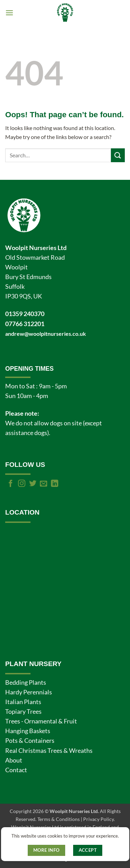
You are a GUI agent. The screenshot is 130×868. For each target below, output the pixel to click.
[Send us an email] (44, 484)
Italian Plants (23, 702)
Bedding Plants (26, 682)
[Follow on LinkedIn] (55, 484)
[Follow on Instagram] (22, 484)
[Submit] (118, 155)
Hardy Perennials (29, 692)
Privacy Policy (98, 819)
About (14, 760)
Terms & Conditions (59, 819)
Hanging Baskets (28, 731)
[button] (9, 13)
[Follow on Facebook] (11, 484)
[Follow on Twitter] (33, 484)
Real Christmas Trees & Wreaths (49, 751)
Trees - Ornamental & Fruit (41, 721)
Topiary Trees (23, 712)
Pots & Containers (30, 741)
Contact (16, 770)
